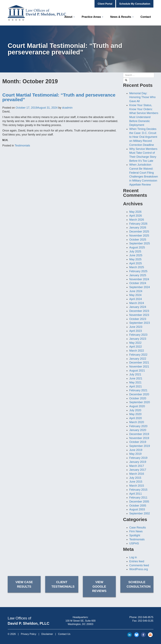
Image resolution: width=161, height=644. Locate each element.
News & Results (122, 17)
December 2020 (139, 394)
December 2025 (139, 232)
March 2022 (137, 351)
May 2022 (135, 343)
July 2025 (135, 251)
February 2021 (138, 390)
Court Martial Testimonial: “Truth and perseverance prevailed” (59, 97)
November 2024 (139, 279)
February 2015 (138, 490)
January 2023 (138, 339)
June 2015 (136, 482)
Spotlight (135, 535)
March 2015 (137, 486)
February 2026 (138, 224)
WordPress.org (139, 569)
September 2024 (140, 287)
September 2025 (140, 243)
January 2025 (138, 275)
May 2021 (135, 382)
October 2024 (138, 283)
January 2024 (138, 307)
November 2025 (139, 236)
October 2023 (138, 319)
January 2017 (138, 470)
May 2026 (135, 212)
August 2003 (137, 509)
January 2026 (138, 228)
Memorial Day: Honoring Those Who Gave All (142, 97)
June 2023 (136, 327)
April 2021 (136, 386)
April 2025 (136, 263)
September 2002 (140, 513)
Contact (146, 17)
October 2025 (138, 240)
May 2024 (135, 295)
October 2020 (138, 398)
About (69, 17)
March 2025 (137, 267)
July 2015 (135, 478)
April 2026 (136, 216)
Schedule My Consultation (135, 4)
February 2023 (138, 335)
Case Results (138, 528)
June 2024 (136, 291)
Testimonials (22, 146)
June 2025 (136, 255)
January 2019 (138, 462)
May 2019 (135, 454)
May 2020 (135, 414)
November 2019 (139, 438)
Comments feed (139, 565)
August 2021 (137, 371)
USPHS (134, 543)
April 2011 (136, 494)
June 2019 (136, 450)
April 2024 (136, 299)
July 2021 (135, 374)
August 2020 (137, 406)
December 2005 (139, 502)
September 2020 (140, 402)
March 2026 (137, 220)
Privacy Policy (29, 634)
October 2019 (138, 442)
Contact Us (64, 634)
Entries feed (137, 561)
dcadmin (67, 108)
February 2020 (138, 426)
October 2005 (138, 506)
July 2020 (135, 410)
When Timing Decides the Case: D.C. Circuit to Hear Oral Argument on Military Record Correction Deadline (143, 137)
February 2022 (138, 355)
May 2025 (135, 259)
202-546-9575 (146, 617)
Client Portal (105, 4)
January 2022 (138, 359)
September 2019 (140, 446)
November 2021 (139, 367)
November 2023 (139, 315)
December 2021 (139, 363)
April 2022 (136, 347)
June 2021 (136, 378)
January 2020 (138, 430)
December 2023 (139, 311)
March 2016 (137, 474)
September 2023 (140, 323)
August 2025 (137, 247)
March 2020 (137, 422)
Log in (133, 557)
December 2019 (139, 434)
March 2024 (137, 303)
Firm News (136, 531)
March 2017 (137, 466)
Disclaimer (47, 634)
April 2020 (136, 418)
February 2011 (138, 498)
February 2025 (138, 271)
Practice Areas (92, 17)
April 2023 (136, 331)
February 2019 (138, 458)
